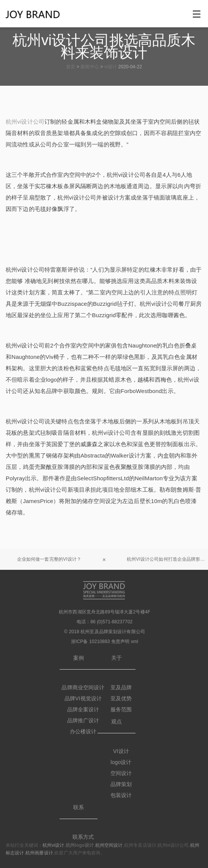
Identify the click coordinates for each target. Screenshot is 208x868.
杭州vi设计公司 (25, 122)
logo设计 (121, 762)
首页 (71, 67)
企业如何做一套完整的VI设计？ (49, 559)
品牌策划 (121, 784)
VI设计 (121, 751)
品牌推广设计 (83, 720)
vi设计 (111, 67)
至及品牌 (121, 687)
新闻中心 (90, 67)
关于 (117, 658)
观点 (117, 722)
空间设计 (121, 773)
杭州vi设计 (53, 845)
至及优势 (121, 698)
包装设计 (121, 795)
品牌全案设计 (83, 709)
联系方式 (83, 837)
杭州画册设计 (39, 853)
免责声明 (121, 642)
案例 (79, 658)
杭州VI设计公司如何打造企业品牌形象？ (167, 559)
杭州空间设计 (109, 845)
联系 (79, 807)
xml (135, 642)
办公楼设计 (83, 731)
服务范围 (121, 709)
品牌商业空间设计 (83, 687)
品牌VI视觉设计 (83, 698)
